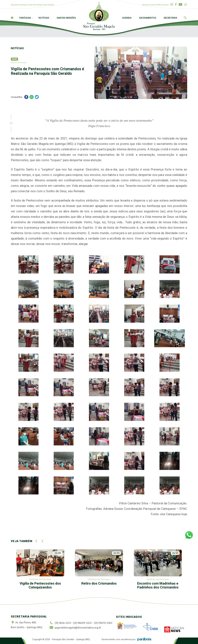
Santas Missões (66, 18)
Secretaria (170, 18)
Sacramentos (148, 18)
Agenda (127, 18)
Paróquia (25, 18)
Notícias (44, 18)
